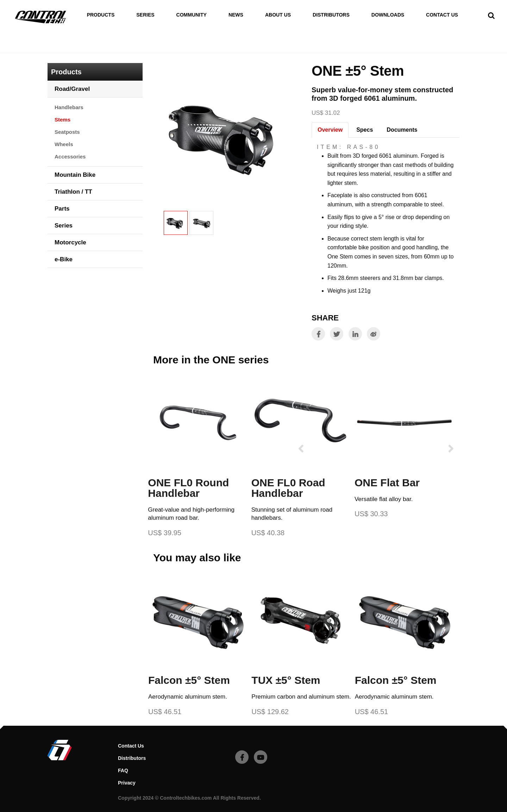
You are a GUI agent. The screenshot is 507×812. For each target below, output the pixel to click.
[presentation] (301, 448)
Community (192, 15)
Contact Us (442, 15)
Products (101, 15)
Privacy (127, 783)
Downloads (388, 15)
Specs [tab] (365, 130)
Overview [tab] (330, 130)
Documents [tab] (402, 130)
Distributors (331, 15)
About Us (278, 15)
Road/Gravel (88, 49)
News (236, 15)
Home (55, 49)
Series (145, 15)
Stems (123, 49)
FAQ (123, 770)
